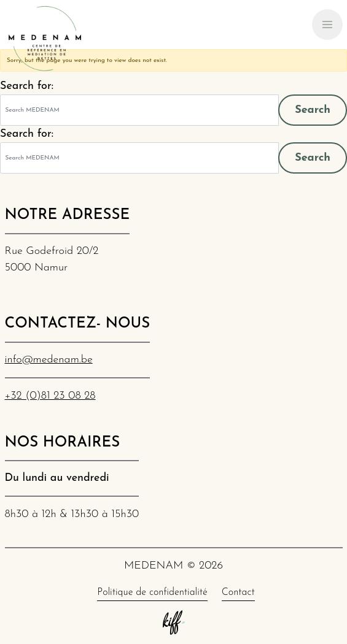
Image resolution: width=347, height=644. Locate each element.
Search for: (27, 86)
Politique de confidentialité (152, 592)
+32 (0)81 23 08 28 (50, 396)
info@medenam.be (49, 360)
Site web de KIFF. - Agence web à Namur (174, 623)
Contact (238, 592)
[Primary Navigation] (327, 25)
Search (313, 110)
